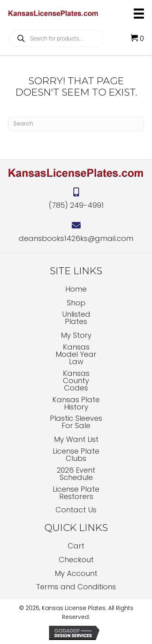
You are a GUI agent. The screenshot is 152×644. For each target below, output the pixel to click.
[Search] (76, 124)
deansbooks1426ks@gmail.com (76, 238)
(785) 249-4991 (76, 205)
